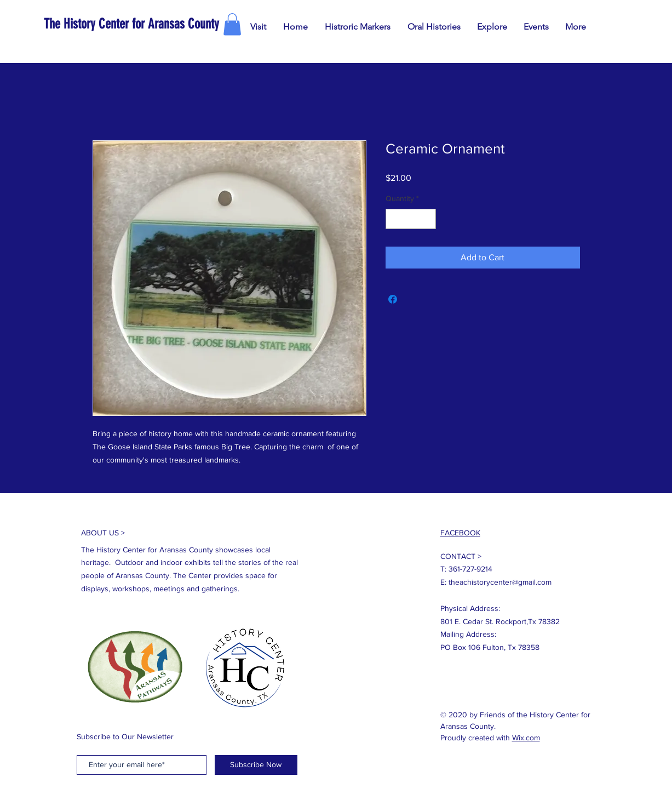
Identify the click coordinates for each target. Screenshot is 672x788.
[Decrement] (394, 219)
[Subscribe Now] (256, 765)
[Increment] (427, 219)
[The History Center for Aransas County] (170, 24)
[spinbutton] (411, 219)
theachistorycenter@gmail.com (500, 582)
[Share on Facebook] (393, 299)
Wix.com (526, 738)
